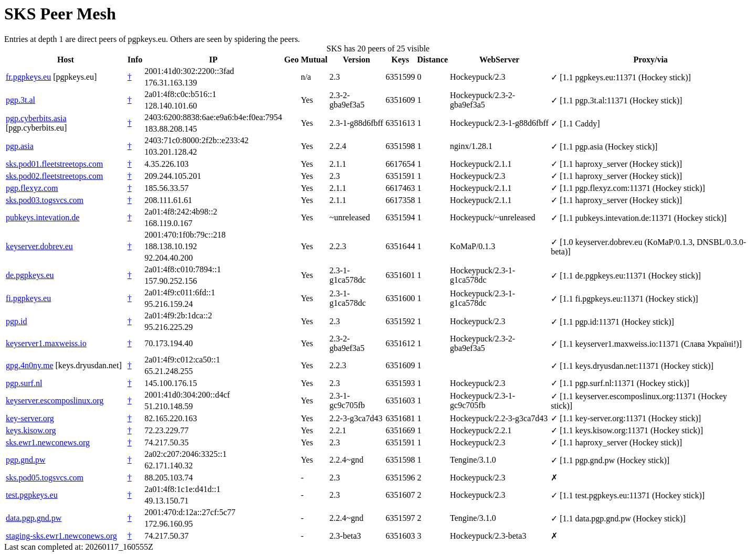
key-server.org (30, 418)
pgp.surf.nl (24, 383)
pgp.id (16, 321)
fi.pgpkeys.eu (28, 298)
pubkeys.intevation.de (43, 217)
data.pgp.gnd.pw (34, 518)
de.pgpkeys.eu (30, 275)
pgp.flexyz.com (32, 188)
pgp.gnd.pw (26, 460)
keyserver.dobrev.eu (39, 246)
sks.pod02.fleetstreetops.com (54, 176)
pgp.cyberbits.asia (36, 118)
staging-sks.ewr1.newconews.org (61, 536)
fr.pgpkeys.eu (28, 77)
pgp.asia (20, 146)
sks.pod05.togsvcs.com (45, 478)
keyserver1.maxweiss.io (46, 343)
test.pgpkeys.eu (32, 495)
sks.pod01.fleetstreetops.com (54, 164)
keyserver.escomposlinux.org (55, 400)
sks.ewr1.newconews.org (48, 442)
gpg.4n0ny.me (30, 365)
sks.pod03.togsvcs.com (45, 200)
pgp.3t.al (20, 100)
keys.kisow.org (31, 430)
